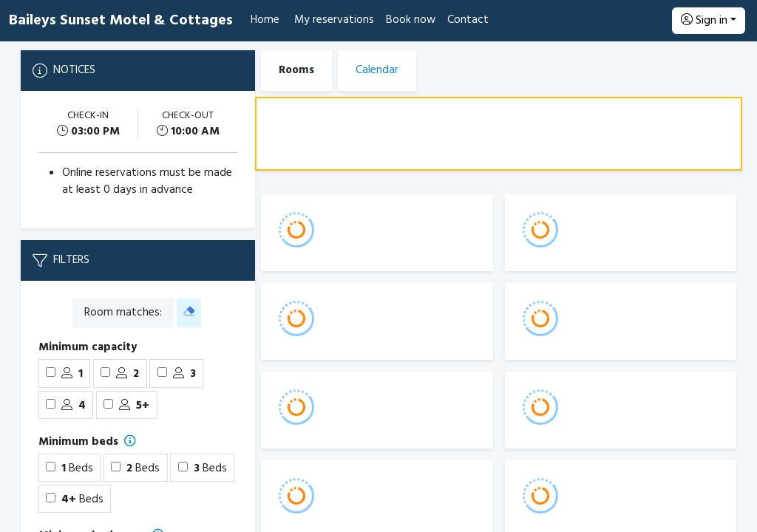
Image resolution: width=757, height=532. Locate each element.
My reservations (334, 20)
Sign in (704, 21)
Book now (411, 20)
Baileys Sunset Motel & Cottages (121, 21)
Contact (468, 20)
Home (265, 20)
